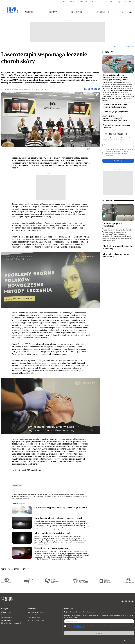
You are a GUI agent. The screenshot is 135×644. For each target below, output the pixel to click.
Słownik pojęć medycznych (11, 623)
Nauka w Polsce (109, 2)
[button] (131, 12)
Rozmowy (53, 12)
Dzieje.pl (119, 2)
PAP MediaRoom (84, 2)
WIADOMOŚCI (108, 201)
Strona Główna (119, 47)
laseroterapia (17, 486)
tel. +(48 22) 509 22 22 (36, 620)
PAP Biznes (73, 2)
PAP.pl (65, 2)
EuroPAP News (129, 2)
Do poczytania (77, 12)
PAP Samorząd (97, 2)
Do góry (129, 640)
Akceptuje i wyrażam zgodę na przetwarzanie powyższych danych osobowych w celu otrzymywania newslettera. (119, 153)
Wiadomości (30, 12)
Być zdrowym (130, 47)
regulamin (116, 150)
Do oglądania (103, 12)
